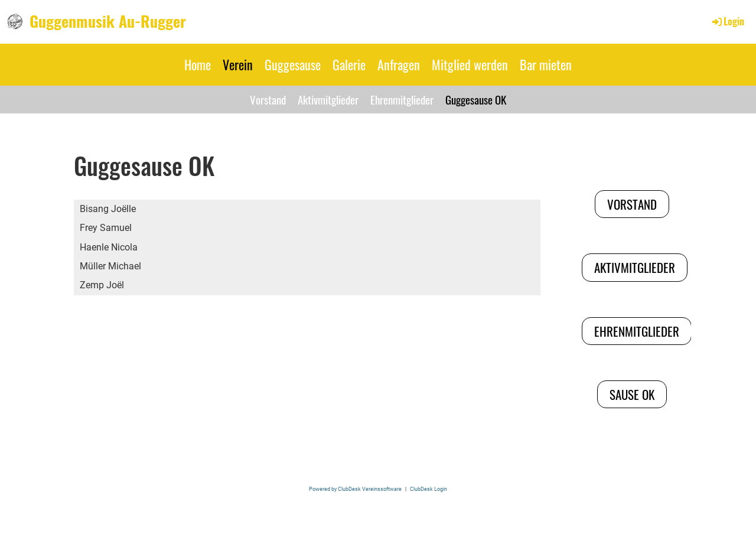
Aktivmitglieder (328, 99)
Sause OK (632, 394)
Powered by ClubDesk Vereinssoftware (355, 489)
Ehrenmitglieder (402, 99)
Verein (238, 64)
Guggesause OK (476, 99)
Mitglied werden (470, 64)
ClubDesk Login (428, 489)
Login (727, 21)
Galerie (349, 64)
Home (198, 64)
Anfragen (399, 64)
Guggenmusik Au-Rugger (108, 21)
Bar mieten (546, 64)
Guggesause (293, 64)
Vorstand (268, 99)
